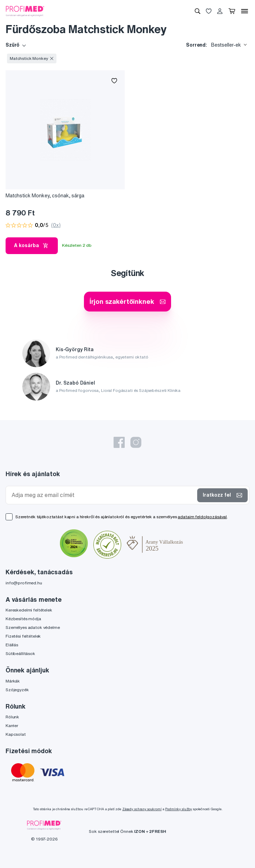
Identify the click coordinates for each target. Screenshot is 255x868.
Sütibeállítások (20, 653)
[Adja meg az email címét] (103, 495)
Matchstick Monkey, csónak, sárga (45, 196)
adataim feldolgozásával (202, 517)
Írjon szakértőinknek (127, 301)
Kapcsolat (16, 734)
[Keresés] (198, 11)
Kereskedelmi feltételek (29, 610)
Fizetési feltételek (23, 636)
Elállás (12, 645)
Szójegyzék (17, 690)
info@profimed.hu (24, 583)
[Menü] (245, 11)
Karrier (12, 725)
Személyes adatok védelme (33, 627)
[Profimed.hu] (25, 11)
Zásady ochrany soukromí (142, 809)
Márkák (13, 681)
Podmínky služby (179, 809)
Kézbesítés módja (23, 619)
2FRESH (157, 831)
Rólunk (12, 717)
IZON (139, 831)
